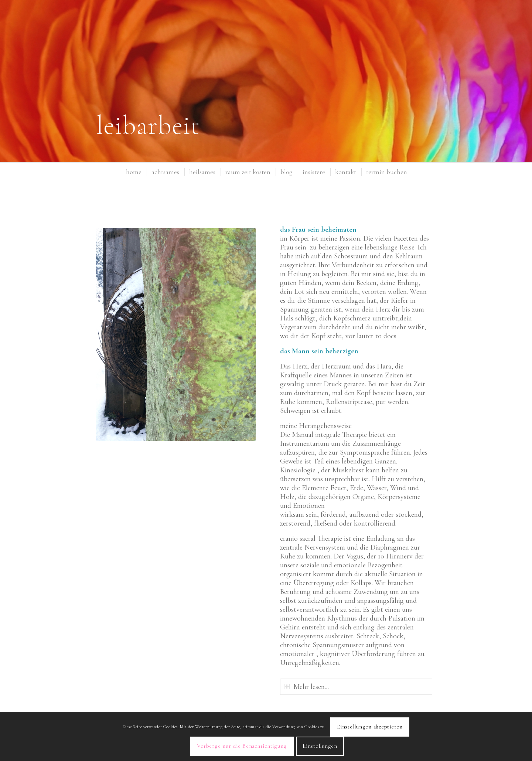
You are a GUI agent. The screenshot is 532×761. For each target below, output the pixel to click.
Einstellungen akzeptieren (370, 727)
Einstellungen (320, 746)
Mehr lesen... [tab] (306, 687)
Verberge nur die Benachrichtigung (242, 746)
